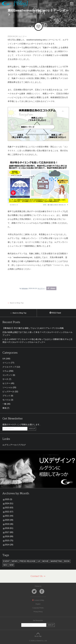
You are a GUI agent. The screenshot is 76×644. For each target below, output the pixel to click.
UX (4, 359)
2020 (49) (9, 520)
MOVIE (45, 561)
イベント (6, 363)
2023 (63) (9, 508)
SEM (11, 565)
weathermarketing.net (29, 265)
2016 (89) (9, 536)
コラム (5, 371)
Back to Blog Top (16, 303)
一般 (4, 404)
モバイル (6, 400)
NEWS (15, 561)
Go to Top (38, 635)
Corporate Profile (38, 608)
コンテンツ (7, 375)
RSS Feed (55, 313)
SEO (5, 565)
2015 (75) (9, 541)
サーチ (5, 379)
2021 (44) (9, 516)
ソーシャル (7, 387)
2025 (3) (9, 499)
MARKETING (56, 561)
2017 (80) (9, 532)
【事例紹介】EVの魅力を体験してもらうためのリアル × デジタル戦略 (33, 328)
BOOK (67, 561)
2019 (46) (9, 524)
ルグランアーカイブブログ (14, 445)
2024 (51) (9, 503)
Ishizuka (25, 288)
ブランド (6, 396)
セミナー (23, 36)
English (38, 604)
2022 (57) (9, 512)
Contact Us (58, 265)
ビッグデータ (8, 392)
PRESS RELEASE (28, 561)
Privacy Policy (38, 612)
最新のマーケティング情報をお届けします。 (22, 425)
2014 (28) (9, 545)
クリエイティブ (9, 367)
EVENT (6, 561)
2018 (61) (9, 528)
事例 (4, 408)
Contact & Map (38, 600)
